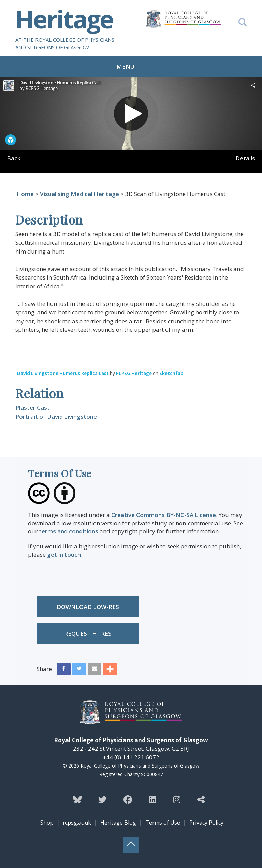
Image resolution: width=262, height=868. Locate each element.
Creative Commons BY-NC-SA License (164, 515)
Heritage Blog (118, 823)
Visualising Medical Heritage (79, 194)
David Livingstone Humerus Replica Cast (63, 373)
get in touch (64, 554)
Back (14, 158)
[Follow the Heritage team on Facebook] (128, 799)
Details (245, 158)
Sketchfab (171, 373)
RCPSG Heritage (134, 373)
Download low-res (88, 607)
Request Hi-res (88, 633)
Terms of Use (163, 823)
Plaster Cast (33, 408)
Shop (47, 823)
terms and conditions (69, 531)
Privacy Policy (206, 823)
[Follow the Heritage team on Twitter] (103, 799)
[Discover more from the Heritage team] (201, 799)
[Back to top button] (131, 845)
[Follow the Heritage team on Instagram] (177, 799)
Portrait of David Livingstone (56, 416)
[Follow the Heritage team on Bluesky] (77, 799)
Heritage (64, 19)
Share (44, 669)
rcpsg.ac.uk (77, 823)
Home (25, 194)
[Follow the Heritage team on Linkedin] (152, 799)
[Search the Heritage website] (238, 21)
